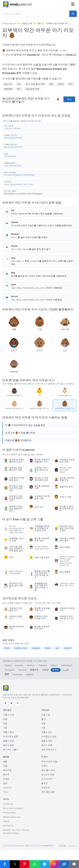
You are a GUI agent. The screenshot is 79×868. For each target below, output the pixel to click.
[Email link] (74, 864)
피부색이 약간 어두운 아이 (38, 617)
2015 (35, 73)
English (8, 665)
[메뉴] (73, 4)
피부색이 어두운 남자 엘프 (65, 540)
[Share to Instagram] (54, 864)
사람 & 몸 (46, 715)
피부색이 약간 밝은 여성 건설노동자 (64, 528)
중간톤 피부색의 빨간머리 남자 (14, 461)
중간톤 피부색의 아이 (14, 628)
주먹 (9, 557)
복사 (69, 99)
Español (19, 665)
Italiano (54, 665)
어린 (51, 84)
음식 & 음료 (8, 745)
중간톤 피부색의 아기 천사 (39, 628)
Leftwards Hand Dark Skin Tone (64, 584)
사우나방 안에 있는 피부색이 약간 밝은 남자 (13, 549)
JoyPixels (7, 788)
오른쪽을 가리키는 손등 (14, 540)
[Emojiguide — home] (18, 4)
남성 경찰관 (62, 572)
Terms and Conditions (13, 808)
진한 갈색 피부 (32, 89)
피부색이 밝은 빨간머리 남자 (13, 469)
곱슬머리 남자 (64, 487)
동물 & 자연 (8, 741)
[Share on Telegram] (44, 864)
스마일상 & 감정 (49, 737)
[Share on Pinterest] (25, 864)
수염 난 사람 (63, 497)
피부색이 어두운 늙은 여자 (65, 461)
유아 (71, 84)
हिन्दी (7, 674)
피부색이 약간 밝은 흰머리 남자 (39, 470)
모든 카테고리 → (49, 750)
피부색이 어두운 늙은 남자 (14, 479)
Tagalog (30, 674)
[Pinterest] (17, 703)
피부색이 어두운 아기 (65, 609)
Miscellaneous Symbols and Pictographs (23, 194)
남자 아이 (36, 507)
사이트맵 (62, 846)
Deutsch (31, 665)
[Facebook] (5, 703)
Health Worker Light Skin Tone (39, 548)
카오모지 (45, 788)
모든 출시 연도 (48, 770)
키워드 (44, 766)
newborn (68, 648)
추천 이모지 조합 (49, 762)
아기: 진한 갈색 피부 (35, 84)
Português (10, 670)
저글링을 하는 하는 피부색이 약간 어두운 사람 (39, 587)
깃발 (5, 719)
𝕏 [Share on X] (15, 864)
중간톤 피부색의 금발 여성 (65, 479)
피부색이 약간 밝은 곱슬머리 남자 (13, 509)
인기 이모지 (47, 779)
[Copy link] (64, 864)
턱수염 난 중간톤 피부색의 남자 (64, 509)
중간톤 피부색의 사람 (39, 487)
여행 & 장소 (8, 732)
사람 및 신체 (27, 24)
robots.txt (72, 846)
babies (48, 648)
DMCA (6, 821)
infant (7, 648)
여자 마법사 (62, 547)
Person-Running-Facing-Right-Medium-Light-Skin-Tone (14, 529)
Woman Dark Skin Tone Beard (63, 470)
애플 (5, 762)
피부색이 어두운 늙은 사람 (39, 497)
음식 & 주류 (47, 745)
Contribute (8, 804)
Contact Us (8, 826)
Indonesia (17, 674)
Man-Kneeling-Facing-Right (13, 572)
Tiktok (6, 792)
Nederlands (67, 665)
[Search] (73, 14)
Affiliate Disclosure (12, 817)
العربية (66, 670)
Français (43, 665)
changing (36, 648)
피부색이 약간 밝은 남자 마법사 (13, 586)
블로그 (44, 783)
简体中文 (34, 670)
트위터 (6, 779)
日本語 (45, 670)
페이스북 (7, 770)
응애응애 (8, 89)
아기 (19, 84)
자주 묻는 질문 (48, 792)
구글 (5, 766)
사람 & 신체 (8, 715)
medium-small (21, 648)
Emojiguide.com (9, 24)
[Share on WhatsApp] (34, 864)
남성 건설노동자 (39, 557)
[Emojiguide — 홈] (6, 688)
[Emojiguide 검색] (36, 14)
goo (57, 648)
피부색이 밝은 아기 (13, 617)
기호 (5, 728)
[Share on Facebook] (5, 864)
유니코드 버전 (48, 775)
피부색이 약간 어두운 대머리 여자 (13, 498)
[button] (39, 127)
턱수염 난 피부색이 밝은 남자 (39, 479)
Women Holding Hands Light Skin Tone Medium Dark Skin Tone (64, 561)
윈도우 (6, 775)
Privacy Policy (9, 813)
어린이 (61, 84)
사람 (39, 24)
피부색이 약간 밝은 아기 (13, 609)
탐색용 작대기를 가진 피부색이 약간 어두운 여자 (39, 574)
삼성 (5, 783)
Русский (22, 670)
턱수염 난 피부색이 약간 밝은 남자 (13, 488)
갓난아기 (8, 84)
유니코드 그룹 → (10, 750)
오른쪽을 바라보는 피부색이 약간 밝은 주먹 (39, 528)
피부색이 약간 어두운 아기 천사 (64, 618)
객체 (5, 724)
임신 (19, 89)
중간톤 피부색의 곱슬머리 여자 (39, 461)
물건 (43, 719)
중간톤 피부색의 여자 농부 (39, 540)
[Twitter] (11, 703)
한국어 (56, 670)
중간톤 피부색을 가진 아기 (39, 609)
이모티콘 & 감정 (11, 737)
